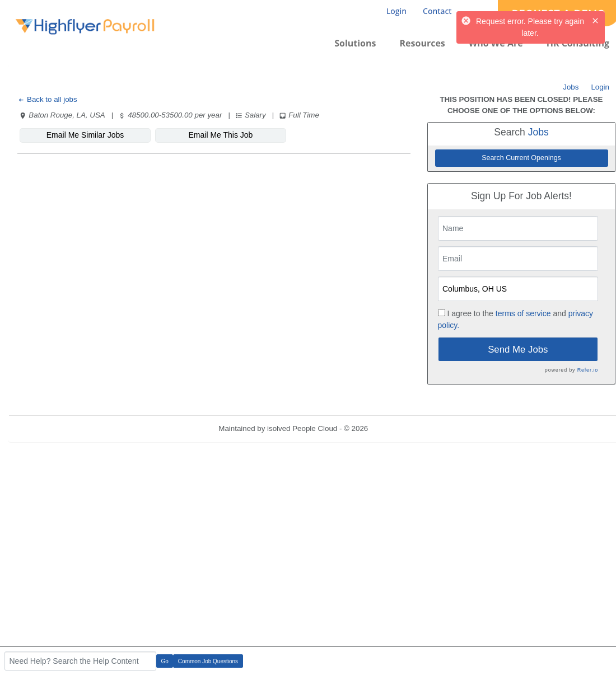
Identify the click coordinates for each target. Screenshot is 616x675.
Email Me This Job (221, 135)
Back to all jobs (47, 99)
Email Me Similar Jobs (85, 135)
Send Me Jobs (518, 350)
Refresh (401, 428)
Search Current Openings (521, 158)
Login (600, 87)
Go (165, 661)
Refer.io (588, 370)
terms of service (523, 313)
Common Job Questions (208, 661)
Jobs (571, 87)
